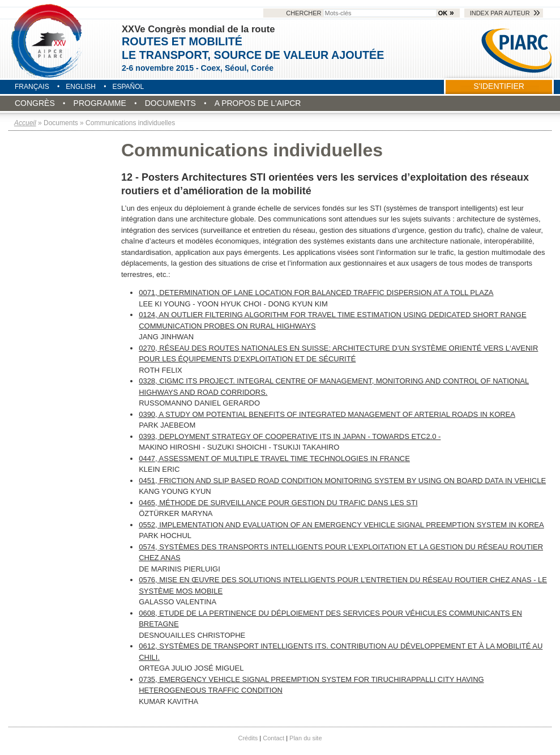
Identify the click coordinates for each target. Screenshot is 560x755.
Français (32, 87)
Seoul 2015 (48, 41)
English (81, 87)
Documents (170, 103)
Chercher (362, 13)
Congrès (35, 103)
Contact (273, 738)
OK (443, 13)
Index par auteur (500, 13)
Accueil (25, 123)
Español (128, 87)
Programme (100, 103)
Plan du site (305, 738)
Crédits (248, 738)
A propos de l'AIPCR (258, 103)
